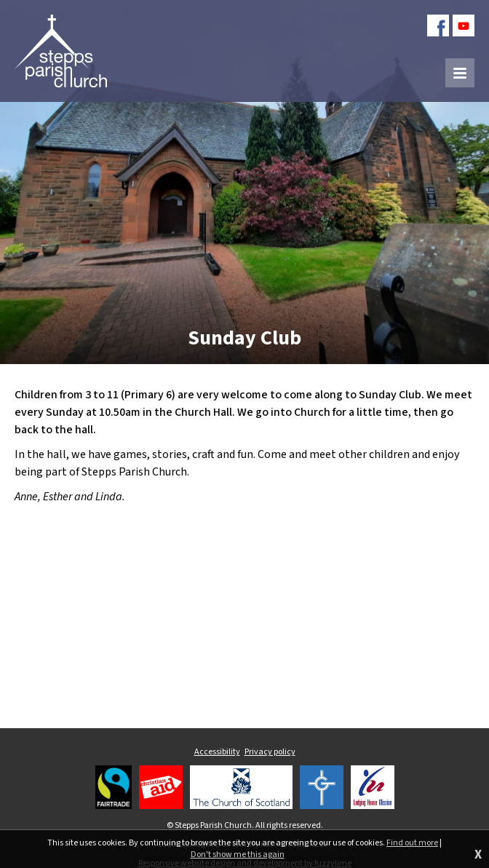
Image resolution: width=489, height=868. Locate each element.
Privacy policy (270, 752)
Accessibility (217, 752)
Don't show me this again (238, 855)
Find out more (412, 843)
